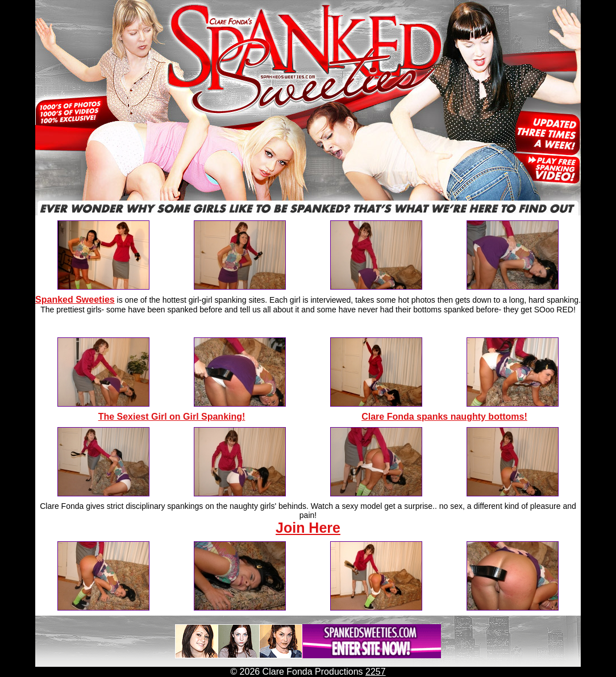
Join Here (308, 528)
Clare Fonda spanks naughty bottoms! (444, 417)
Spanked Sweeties (75, 300)
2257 (376, 672)
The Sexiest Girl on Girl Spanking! (172, 417)
